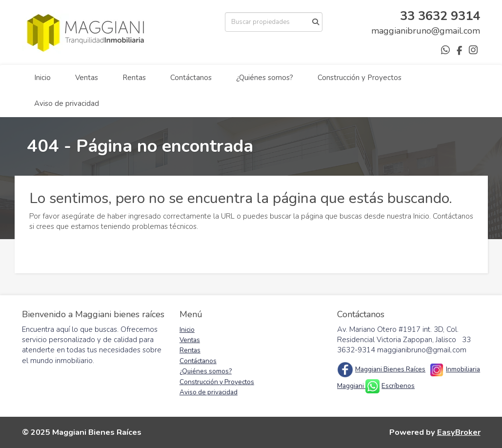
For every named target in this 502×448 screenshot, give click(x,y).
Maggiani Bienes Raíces (390, 369)
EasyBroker (459, 432)
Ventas (87, 78)
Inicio (42, 78)
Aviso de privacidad (67, 103)
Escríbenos (398, 386)
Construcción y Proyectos (360, 78)
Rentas (134, 78)
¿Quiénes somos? (265, 78)
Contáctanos (191, 78)
